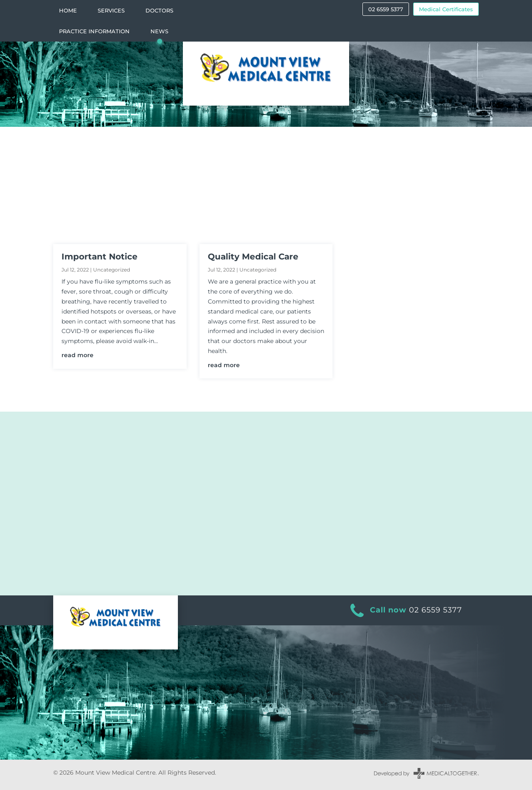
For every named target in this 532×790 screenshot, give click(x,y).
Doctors (159, 11)
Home (68, 11)
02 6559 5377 (386, 9)
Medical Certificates (446, 9)
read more (78, 355)
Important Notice (100, 257)
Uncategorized (112, 270)
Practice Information (94, 31)
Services (111, 11)
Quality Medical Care (253, 257)
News (159, 31)
